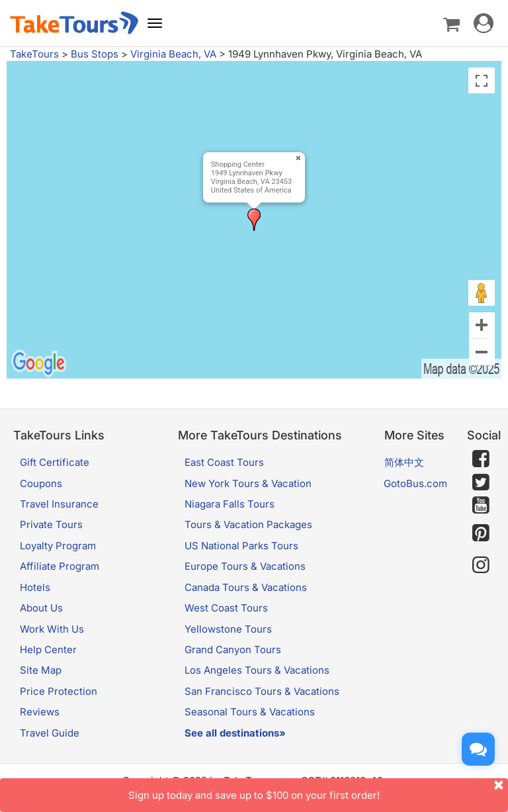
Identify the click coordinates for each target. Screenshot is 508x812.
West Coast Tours (226, 608)
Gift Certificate (55, 462)
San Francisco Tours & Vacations (262, 691)
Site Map (41, 670)
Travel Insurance (59, 504)
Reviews (40, 712)
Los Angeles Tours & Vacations (257, 670)
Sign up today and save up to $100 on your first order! (318, 790)
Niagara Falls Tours (230, 504)
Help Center (48, 650)
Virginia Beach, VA (173, 54)
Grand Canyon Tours (233, 650)
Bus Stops (95, 54)
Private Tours (51, 524)
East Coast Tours (224, 462)
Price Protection (59, 691)
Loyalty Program (58, 546)
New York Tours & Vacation (248, 483)
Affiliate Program (60, 566)
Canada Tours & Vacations (246, 587)
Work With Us (52, 629)
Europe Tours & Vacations (245, 566)
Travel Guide (50, 733)
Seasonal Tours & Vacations (250, 712)
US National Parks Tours (241, 546)
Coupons (41, 483)
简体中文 (404, 462)
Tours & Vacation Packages (248, 524)
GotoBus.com (415, 483)
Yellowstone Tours (228, 629)
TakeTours (34, 54)
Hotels (35, 587)
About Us (41, 608)
